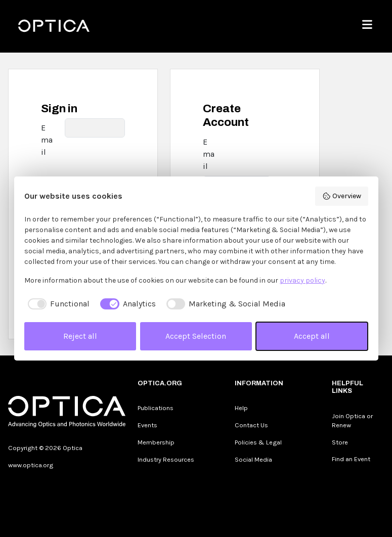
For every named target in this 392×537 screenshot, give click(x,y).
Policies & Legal (258, 442)
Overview (342, 196)
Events (147, 425)
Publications (156, 408)
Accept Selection (196, 336)
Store (340, 442)
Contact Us (251, 425)
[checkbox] (57, 304)
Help (241, 408)
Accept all (312, 336)
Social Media (253, 459)
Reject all (80, 336)
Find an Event (351, 459)
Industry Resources (166, 459)
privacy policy (302, 280)
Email (47, 140)
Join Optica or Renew (352, 420)
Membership (156, 442)
